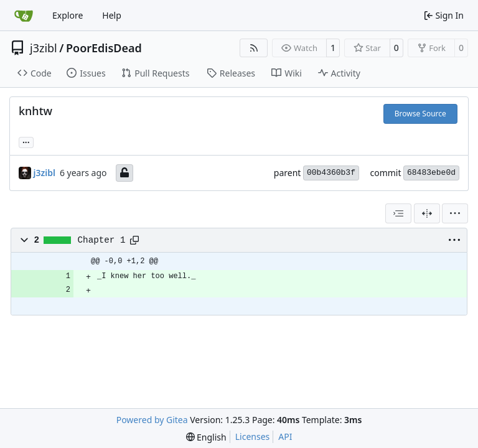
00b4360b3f (331, 173)
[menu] (455, 213)
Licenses (253, 436)
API (285, 436)
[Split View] (427, 213)
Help (112, 15)
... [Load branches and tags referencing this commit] (26, 141)
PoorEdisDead (104, 48)
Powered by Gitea (152, 420)
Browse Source (420, 114)
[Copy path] (134, 240)
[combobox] (398, 213)
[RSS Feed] (254, 48)
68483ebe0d (431, 173)
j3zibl (44, 48)
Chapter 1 (102, 240)
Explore (68, 15)
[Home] (24, 16)
